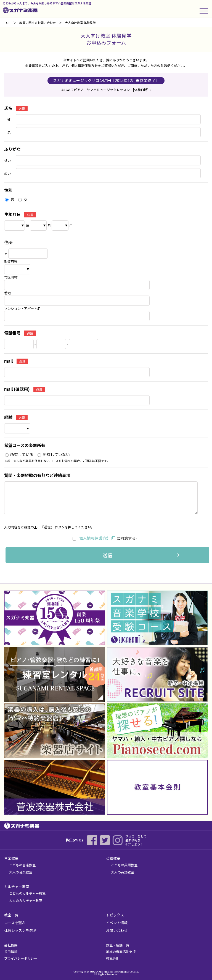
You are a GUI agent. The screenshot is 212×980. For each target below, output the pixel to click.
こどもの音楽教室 (22, 865)
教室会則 (113, 958)
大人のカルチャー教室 (26, 900)
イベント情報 (117, 923)
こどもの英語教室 (124, 865)
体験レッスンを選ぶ (20, 930)
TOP (7, 23)
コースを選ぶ (15, 923)
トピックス (115, 915)
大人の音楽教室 (21, 872)
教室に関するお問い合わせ (38, 23)
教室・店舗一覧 (118, 945)
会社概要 (11, 945)
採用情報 (11, 952)
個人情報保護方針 (95, 538)
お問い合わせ (117, 930)
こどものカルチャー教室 (27, 893)
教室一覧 (11, 915)
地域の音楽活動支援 (121, 952)
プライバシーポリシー (21, 958)
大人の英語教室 (123, 872)
